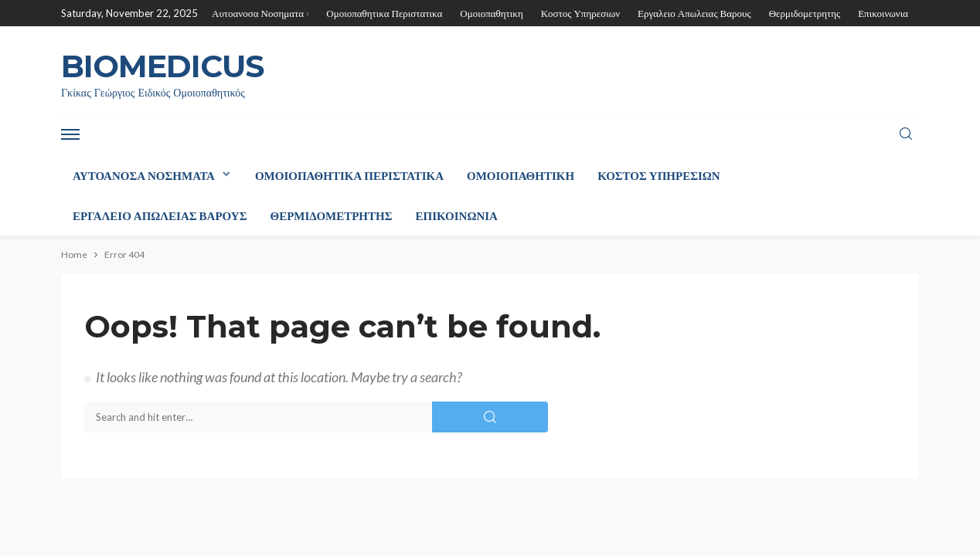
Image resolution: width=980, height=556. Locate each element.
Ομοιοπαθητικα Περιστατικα (384, 13)
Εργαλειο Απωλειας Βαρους (694, 13)
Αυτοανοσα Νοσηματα (258, 13)
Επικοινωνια (883, 13)
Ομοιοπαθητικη (491, 13)
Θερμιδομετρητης (805, 13)
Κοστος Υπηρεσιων (580, 13)
